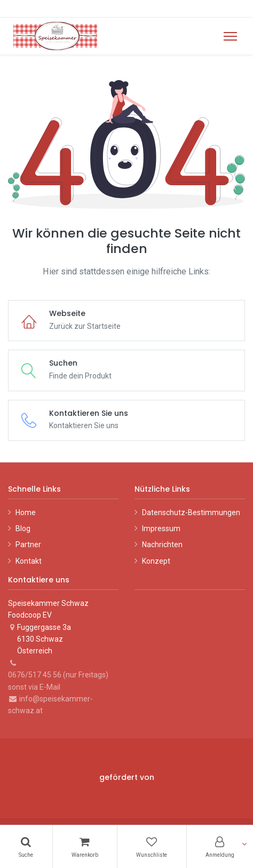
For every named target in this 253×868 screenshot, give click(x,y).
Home (26, 512)
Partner (28, 545)
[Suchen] (26, 847)
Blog (23, 528)
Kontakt (29, 561)
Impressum (161, 528)
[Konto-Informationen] (220, 847)
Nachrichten (162, 545)
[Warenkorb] (85, 847)
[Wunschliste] (152, 847)
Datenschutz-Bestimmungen (191, 512)
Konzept (156, 561)
